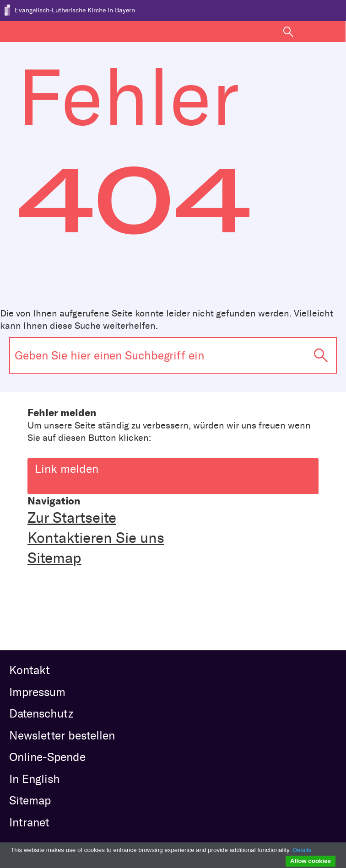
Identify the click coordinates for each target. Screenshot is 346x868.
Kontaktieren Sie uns (96, 538)
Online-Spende (47, 757)
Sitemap (54, 558)
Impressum (37, 692)
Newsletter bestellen (62, 735)
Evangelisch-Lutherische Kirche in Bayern (75, 10)
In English (35, 779)
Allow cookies (311, 861)
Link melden (177, 467)
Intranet (29, 822)
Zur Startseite (72, 518)
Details (302, 850)
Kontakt (30, 670)
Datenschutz (41, 713)
